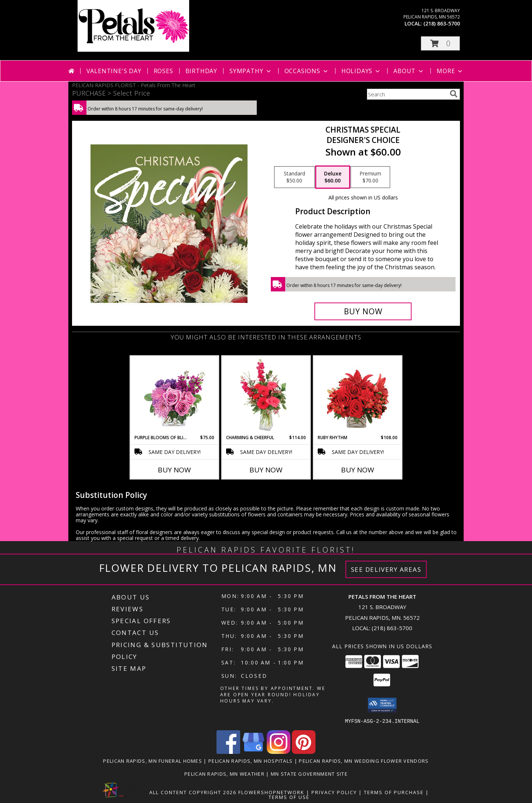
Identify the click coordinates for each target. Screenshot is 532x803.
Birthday (201, 71)
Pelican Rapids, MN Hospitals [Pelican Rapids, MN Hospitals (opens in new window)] (250, 761)
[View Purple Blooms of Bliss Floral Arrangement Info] (175, 395)
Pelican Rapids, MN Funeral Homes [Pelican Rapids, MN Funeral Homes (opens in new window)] (153, 761)
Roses (163, 71)
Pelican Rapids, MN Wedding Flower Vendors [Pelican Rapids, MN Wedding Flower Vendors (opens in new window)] (364, 761)
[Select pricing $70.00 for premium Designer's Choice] (370, 177)
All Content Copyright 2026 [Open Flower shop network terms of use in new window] (193, 792)
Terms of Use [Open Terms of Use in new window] (289, 797)
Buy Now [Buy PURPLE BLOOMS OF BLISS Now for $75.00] (174, 470)
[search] (454, 94)
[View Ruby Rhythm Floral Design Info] (358, 395)
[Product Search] (407, 94)
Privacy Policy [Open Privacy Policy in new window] (334, 792)
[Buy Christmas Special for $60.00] (363, 311)
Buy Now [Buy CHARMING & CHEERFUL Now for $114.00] (266, 470)
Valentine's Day (114, 71)
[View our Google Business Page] (253, 751)
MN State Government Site (309, 773)
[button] (440, 43)
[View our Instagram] (279, 751)
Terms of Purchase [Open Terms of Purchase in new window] (394, 792)
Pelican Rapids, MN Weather (224, 773)
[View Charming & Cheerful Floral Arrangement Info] (266, 395)
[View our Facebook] (228, 751)
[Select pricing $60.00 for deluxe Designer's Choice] (333, 177)
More (450, 71)
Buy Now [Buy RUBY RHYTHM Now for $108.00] (358, 470)
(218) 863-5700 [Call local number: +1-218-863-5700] (442, 23)
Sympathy (251, 71)
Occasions (307, 71)
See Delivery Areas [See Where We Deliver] (386, 569)
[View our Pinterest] (304, 751)
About (409, 71)
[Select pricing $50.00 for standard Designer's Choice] (294, 177)
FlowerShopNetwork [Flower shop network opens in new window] (271, 792)
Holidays (361, 71)
